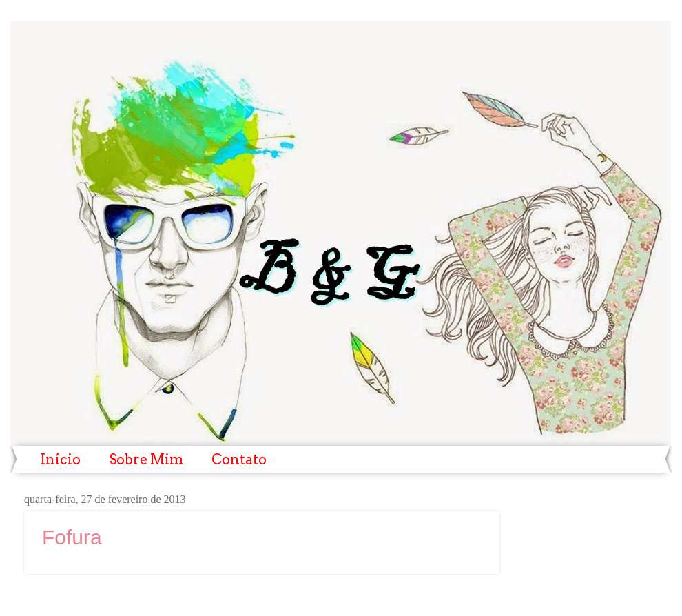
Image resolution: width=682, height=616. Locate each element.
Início (61, 460)
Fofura (72, 537)
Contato (239, 460)
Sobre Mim (146, 460)
